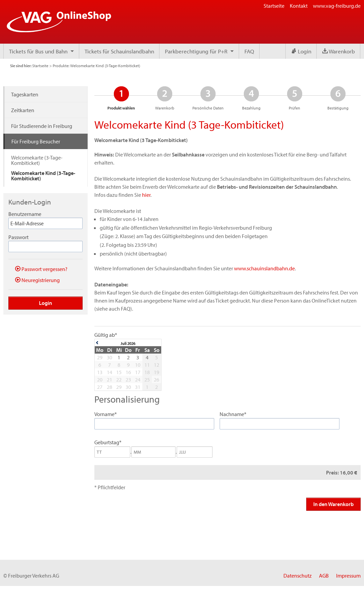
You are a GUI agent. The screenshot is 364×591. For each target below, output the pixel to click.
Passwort (18, 237)
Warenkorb (338, 51)
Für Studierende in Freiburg (42, 126)
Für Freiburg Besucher (36, 141)
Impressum (348, 576)
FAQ (249, 51)
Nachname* (233, 414)
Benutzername (25, 214)
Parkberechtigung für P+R (196, 51)
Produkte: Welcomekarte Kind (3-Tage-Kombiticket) (96, 66)
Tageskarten (25, 94)
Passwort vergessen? (41, 269)
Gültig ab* (106, 335)
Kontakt (299, 6)
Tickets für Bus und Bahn (38, 51)
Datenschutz (298, 576)
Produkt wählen (121, 98)
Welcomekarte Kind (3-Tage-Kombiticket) (43, 176)
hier (146, 195)
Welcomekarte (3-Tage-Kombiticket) (37, 160)
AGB (324, 576)
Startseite (274, 6)
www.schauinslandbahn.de (264, 268)
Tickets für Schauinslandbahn (119, 51)
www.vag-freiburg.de (337, 6)
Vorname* (106, 414)
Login (301, 51)
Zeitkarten (23, 110)
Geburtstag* (108, 442)
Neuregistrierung (37, 280)
